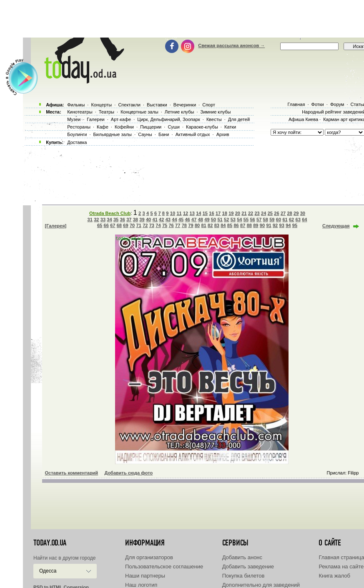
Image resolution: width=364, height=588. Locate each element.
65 (100, 225)
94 (288, 225)
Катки (230, 127)
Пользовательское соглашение (164, 567)
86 (236, 225)
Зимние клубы (216, 112)
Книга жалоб (334, 576)
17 (218, 213)
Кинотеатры (80, 112)
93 (282, 225)
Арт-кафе (121, 119)
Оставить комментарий (72, 473)
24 (264, 213)
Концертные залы (139, 112)
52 (226, 220)
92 (275, 225)
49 (207, 220)
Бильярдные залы (113, 134)
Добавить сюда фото (128, 473)
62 (291, 220)
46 (187, 220)
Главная (296, 104)
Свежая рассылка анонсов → (231, 45)
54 (239, 220)
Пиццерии (151, 127)
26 (276, 213)
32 (96, 220)
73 (152, 225)
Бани (164, 134)
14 (198, 213)
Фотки (318, 104)
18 (225, 213)
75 (165, 225)
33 (103, 220)
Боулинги (77, 134)
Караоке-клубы (202, 127)
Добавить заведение (248, 567)
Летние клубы (179, 112)
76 (171, 225)
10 (173, 213)
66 (106, 225)
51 (220, 220)
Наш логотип (141, 585)
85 (230, 225)
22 (251, 213)
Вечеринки (185, 105)
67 (113, 225)
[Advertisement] (187, 19)
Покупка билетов (244, 576)
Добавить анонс (242, 557)
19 (231, 213)
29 (296, 213)
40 (148, 220)
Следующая (336, 226)
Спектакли (129, 105)
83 (217, 225)
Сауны (145, 134)
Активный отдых (193, 134)
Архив (223, 134)
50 (213, 220)
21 (244, 213)
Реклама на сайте (341, 567)
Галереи (95, 119)
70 (132, 225)
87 (243, 225)
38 (136, 220)
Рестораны (79, 127)
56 (252, 220)
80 (197, 225)
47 (194, 220)
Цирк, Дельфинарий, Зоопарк (168, 119)
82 (210, 225)
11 (179, 213)
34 (109, 220)
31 (90, 220)
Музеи (74, 119)
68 (119, 225)
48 (201, 220)
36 (123, 220)
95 (295, 225)
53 (233, 220)
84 (223, 225)
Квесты (214, 119)
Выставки (157, 105)
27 (283, 213)
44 (174, 220)
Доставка (77, 142)
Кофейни (124, 127)
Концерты (101, 105)
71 (139, 225)
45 (181, 220)
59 (272, 220)
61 (285, 220)
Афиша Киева (303, 119)
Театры (107, 112)
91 (269, 225)
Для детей (239, 119)
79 (191, 225)
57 (259, 220)
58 (266, 220)
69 (126, 225)
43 (168, 220)
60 (279, 220)
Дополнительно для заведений (261, 585)
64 (304, 220)
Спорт (209, 105)
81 (203, 225)
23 (257, 213)
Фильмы (76, 105)
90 (262, 225)
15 (205, 213)
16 (211, 213)
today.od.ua (50, 543)
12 (186, 213)
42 (161, 220)
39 (142, 220)
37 (129, 220)
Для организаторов (149, 557)
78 (184, 225)
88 (249, 225)
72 (145, 225)
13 (192, 213)
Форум (337, 104)
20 (238, 213)
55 (246, 220)
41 (155, 220)
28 (289, 213)
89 (256, 225)
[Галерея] (56, 226)
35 (116, 220)
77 (178, 225)
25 (270, 213)
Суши (173, 127)
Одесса (48, 571)
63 (298, 220)
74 (158, 225)
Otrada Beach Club (110, 213)
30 (303, 213)
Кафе (103, 127)
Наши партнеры (145, 576)
